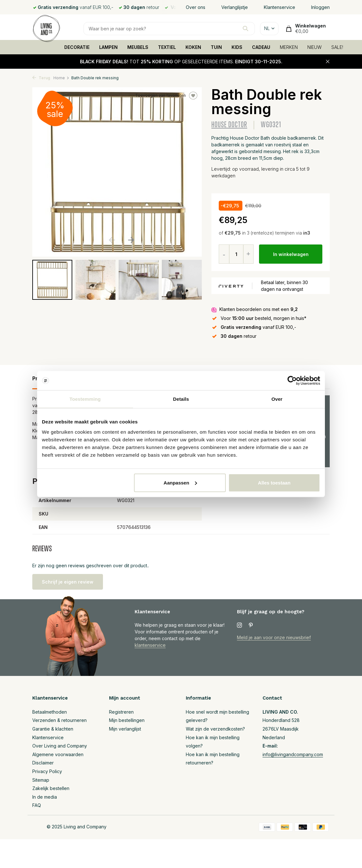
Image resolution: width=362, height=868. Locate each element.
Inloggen (320, 7)
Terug (41, 78)
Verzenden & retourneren (59, 720)
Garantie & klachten (53, 729)
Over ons (196, 7)
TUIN (216, 47)
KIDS (237, 47)
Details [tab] (181, 399)
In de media (45, 797)
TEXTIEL (167, 47)
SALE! (337, 47)
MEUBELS (138, 47)
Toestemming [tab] (85, 399)
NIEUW (315, 47)
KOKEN (193, 47)
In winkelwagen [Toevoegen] (291, 254)
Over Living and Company (60, 746)
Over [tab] (277, 399)
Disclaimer (43, 763)
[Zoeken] (169, 29)
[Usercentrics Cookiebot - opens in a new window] (292, 381)
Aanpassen (180, 482)
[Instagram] (240, 625)
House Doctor (229, 125)
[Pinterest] (251, 625)
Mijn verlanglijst (125, 729)
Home (61, 78)
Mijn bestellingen (127, 720)
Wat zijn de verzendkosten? (215, 729)
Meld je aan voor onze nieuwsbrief (274, 637)
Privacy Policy (47, 771)
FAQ (37, 805)
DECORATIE (77, 47)
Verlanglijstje (235, 7)
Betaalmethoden (50, 712)
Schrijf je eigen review (68, 582)
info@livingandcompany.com (293, 754)
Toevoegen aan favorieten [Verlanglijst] (166, 96)
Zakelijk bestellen (51, 788)
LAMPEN (108, 47)
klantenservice (150, 645)
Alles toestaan (274, 482)
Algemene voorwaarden (58, 754)
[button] (131, 240)
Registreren (121, 712)
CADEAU (261, 47)
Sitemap (41, 780)
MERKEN (289, 47)
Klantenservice (279, 7)
